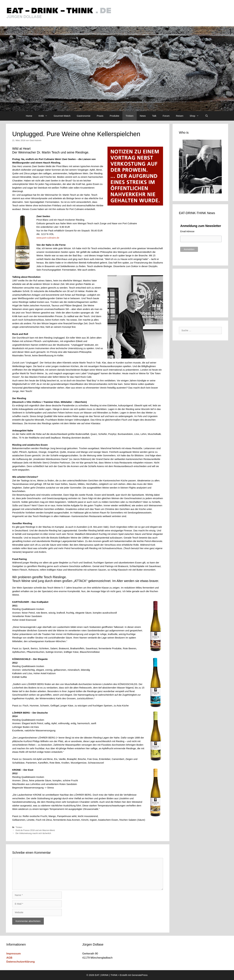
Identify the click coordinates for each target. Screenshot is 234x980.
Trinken (129, 116)
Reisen (180, 116)
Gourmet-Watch (62, 116)
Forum (166, 116)
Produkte (114, 116)
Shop (196, 116)
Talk (154, 116)
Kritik (45, 116)
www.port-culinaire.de (48, 238)
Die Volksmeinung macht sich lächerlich (33, 833)
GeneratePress (140, 975)
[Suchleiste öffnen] (207, 116)
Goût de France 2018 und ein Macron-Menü (35, 830)
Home (29, 116)
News (143, 116)
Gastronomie (84, 116)
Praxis (100, 116)
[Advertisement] (200, 292)
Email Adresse (187, 231)
